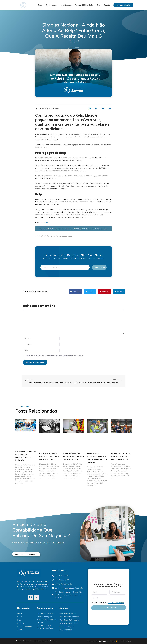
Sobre (40, 5)
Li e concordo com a (108, 603)
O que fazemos (66, 5)
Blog (99, 5)
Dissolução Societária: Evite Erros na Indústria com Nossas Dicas (49, 456)
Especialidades (51, 5)
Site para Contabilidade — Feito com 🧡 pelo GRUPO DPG (109, 641)
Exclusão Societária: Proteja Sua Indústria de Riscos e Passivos (73, 456)
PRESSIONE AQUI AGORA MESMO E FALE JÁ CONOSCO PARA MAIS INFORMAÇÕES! (74, 229)
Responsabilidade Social (84, 5)
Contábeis (45, 222)
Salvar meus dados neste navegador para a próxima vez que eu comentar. (55, 355)
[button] (90, 109)
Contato (107, 5)
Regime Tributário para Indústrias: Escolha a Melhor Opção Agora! (121, 456)
